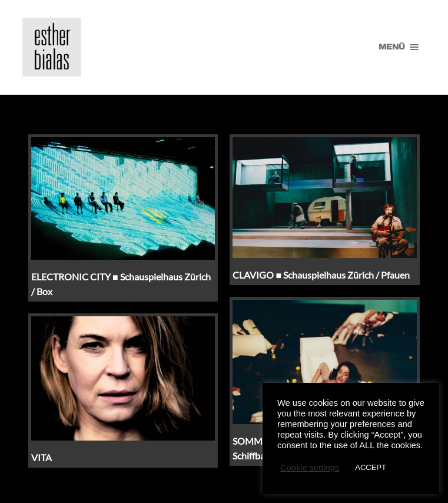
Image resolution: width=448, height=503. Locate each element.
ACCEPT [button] (371, 467)
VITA (42, 457)
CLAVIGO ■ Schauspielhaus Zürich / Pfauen (321, 275)
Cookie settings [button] (310, 468)
